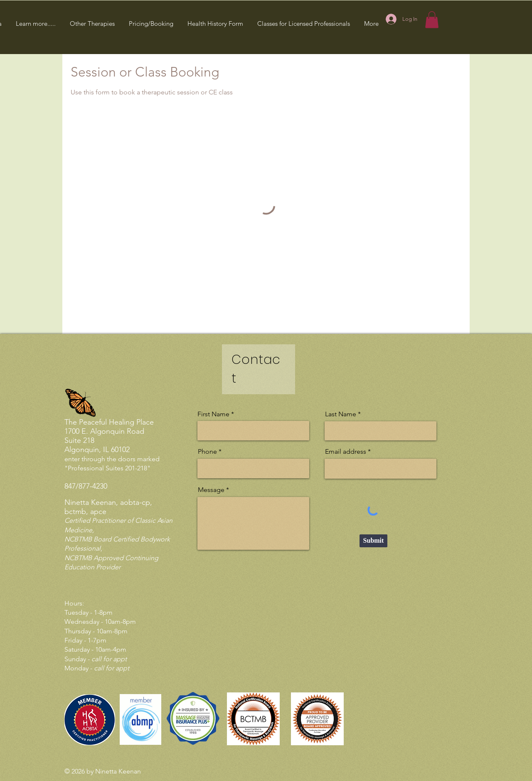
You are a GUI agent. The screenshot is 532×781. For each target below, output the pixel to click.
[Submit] (373, 541)
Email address (346, 452)
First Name (213, 414)
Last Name (341, 414)
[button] (36, 23)
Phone (207, 452)
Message (211, 490)
